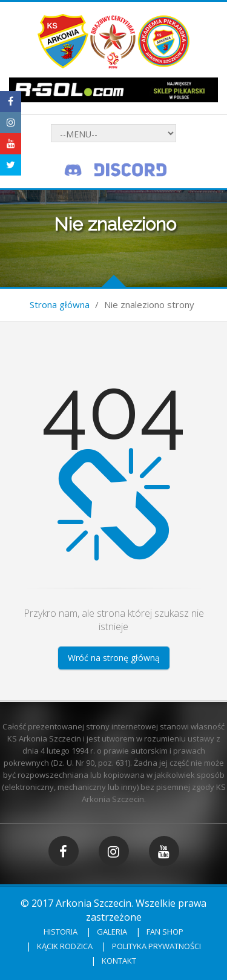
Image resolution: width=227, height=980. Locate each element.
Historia (61, 932)
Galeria (112, 932)
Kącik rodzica (65, 946)
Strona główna (60, 304)
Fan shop (165, 932)
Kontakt (119, 961)
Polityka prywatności (156, 946)
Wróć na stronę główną (114, 658)
